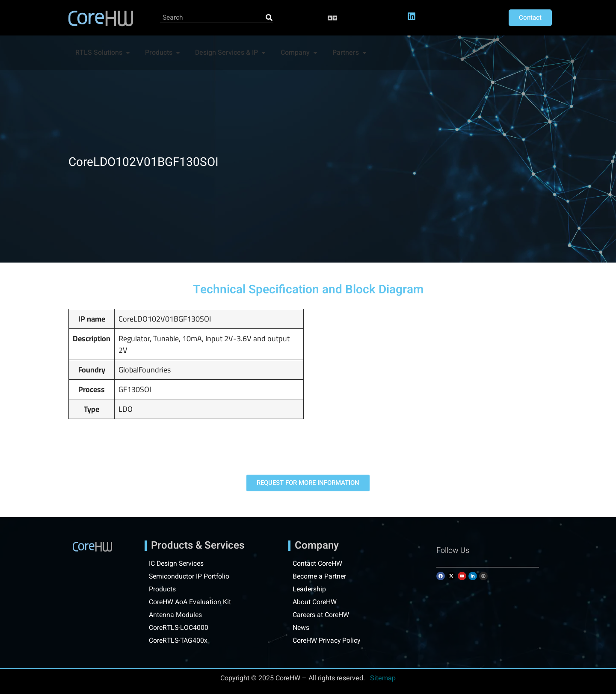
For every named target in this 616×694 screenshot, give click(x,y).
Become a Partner (320, 576)
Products (162, 589)
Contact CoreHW (318, 564)
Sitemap (383, 678)
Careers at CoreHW (321, 615)
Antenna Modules (176, 615)
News (301, 628)
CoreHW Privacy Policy (328, 641)
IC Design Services (177, 564)
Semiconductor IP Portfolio (190, 576)
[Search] (269, 18)
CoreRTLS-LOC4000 (179, 628)
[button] (333, 18)
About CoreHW (315, 602)
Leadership (310, 589)
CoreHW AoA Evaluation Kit (190, 602)
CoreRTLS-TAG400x (179, 641)
